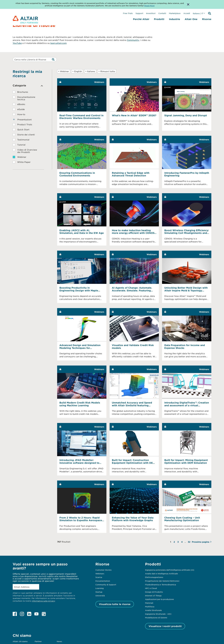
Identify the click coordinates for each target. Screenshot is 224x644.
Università (100, 596)
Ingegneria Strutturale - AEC (158, 614)
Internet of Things (153, 596)
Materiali (149, 603)
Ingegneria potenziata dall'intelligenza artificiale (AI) (170, 570)
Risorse (207, 19)
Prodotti (159, 19)
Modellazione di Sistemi (156, 618)
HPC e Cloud (151, 588)
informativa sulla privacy (43, 601)
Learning (100, 588)
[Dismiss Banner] (188, 4)
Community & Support (106, 585)
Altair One (191, 19)
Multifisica (150, 607)
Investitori (151, 13)
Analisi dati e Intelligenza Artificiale (161, 574)
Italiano (90, 71)
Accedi (187, 13)
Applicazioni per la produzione (159, 599)
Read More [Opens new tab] (149, 6)
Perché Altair (141, 19)
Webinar (64, 71)
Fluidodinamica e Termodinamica (161, 585)
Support (139, 13)
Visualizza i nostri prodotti (165, 626)
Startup (99, 592)
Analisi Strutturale (153, 610)
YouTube (17, 43)
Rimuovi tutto (107, 71)
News (59, 641)
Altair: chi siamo (20, 641)
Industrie (175, 19)
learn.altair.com (58, 43)
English (77, 71)
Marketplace (175, 13)
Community (133, 40)
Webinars (100, 574)
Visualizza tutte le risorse (115, 604)
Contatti (162, 13)
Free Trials (128, 13)
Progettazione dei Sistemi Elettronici (162, 581)
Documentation (103, 581)
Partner (38, 641)
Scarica (99, 577)
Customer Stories (103, 570)
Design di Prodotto (154, 592)
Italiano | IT (198, 13)
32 (189, 542)
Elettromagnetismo (154, 577)
